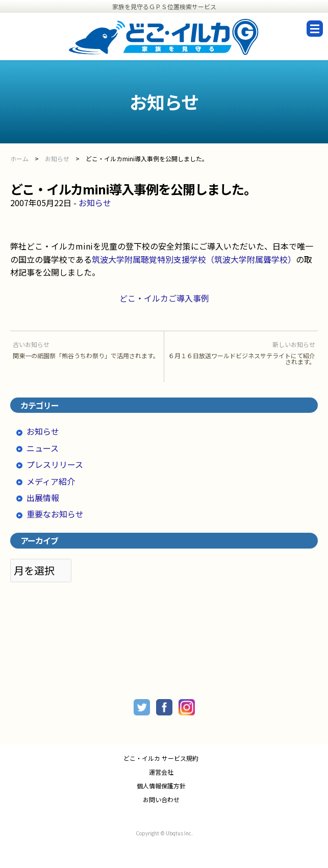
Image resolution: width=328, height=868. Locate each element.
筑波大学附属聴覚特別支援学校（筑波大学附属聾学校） (194, 259)
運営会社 (161, 772)
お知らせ (95, 203)
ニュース (43, 448)
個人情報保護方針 (161, 786)
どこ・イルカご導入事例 (164, 298)
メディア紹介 (51, 481)
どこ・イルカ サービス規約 (161, 758)
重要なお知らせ (55, 514)
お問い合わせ (161, 800)
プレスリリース (55, 464)
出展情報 (43, 498)
